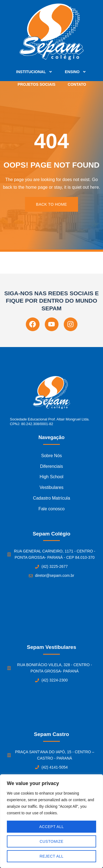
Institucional (34, 72)
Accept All (52, 827)
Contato (77, 84)
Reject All (51, 856)
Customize (51, 841)
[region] (51, 821)
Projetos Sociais (36, 84)
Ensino (76, 72)
